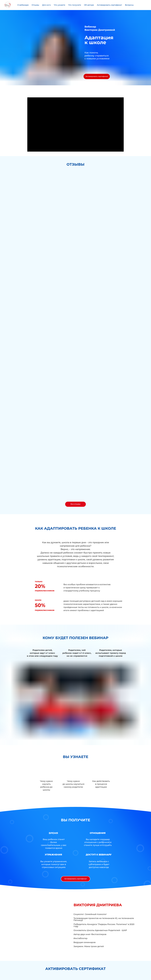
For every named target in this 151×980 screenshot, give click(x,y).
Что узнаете (59, 5)
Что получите (75, 5)
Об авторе (89, 5)
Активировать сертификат (109, 5)
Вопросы (129, 5)
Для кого (46, 5)
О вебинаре (23, 5)
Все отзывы (75, 504)
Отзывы (35, 5)
